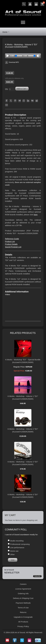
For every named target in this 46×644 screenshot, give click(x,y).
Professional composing (20, 544)
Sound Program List (13, 247)
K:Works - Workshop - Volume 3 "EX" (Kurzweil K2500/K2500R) (23, 463)
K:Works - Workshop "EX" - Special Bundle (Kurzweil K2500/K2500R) (23, 361)
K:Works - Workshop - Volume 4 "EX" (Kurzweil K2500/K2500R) (23, 496)
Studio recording (17, 541)
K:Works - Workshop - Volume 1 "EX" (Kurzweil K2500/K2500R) (23, 398)
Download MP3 (12, 62)
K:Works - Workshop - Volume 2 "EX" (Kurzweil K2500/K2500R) (23, 430)
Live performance (17, 548)
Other (12, 554)
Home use (14, 551)
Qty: (7, 89)
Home (5, 32)
